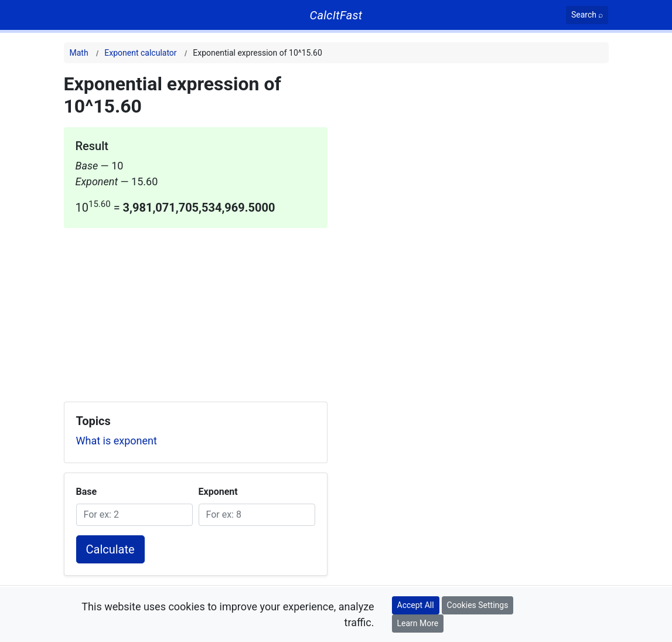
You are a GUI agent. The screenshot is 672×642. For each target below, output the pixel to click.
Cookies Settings (478, 605)
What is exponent (117, 441)
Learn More (418, 623)
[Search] (587, 15)
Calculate (110, 549)
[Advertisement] (196, 310)
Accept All (416, 605)
